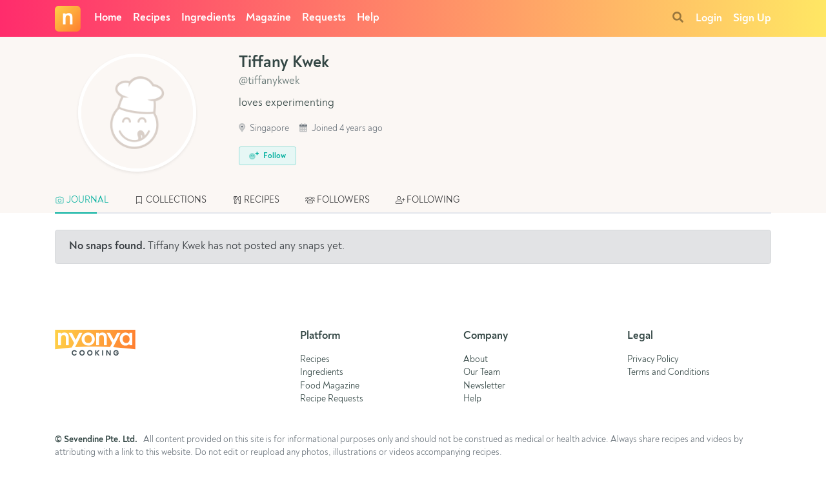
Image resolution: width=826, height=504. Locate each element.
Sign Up (752, 18)
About (476, 360)
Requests (324, 18)
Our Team (482, 373)
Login (709, 18)
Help (368, 18)
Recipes (152, 18)
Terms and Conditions (669, 373)
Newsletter (484, 386)
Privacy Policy (653, 360)
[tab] (88, 201)
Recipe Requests (332, 399)
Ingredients (208, 18)
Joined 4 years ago (341, 129)
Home (108, 18)
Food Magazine (330, 386)
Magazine (268, 18)
